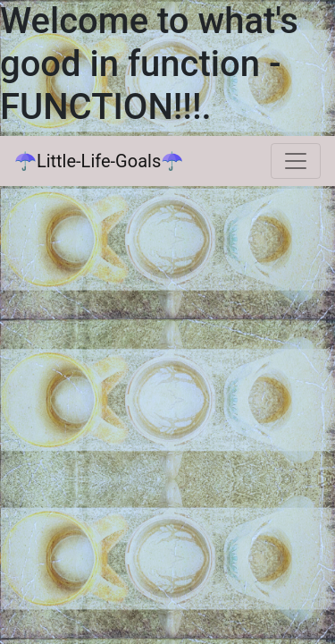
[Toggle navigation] (296, 161)
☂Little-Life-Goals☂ (99, 161)
